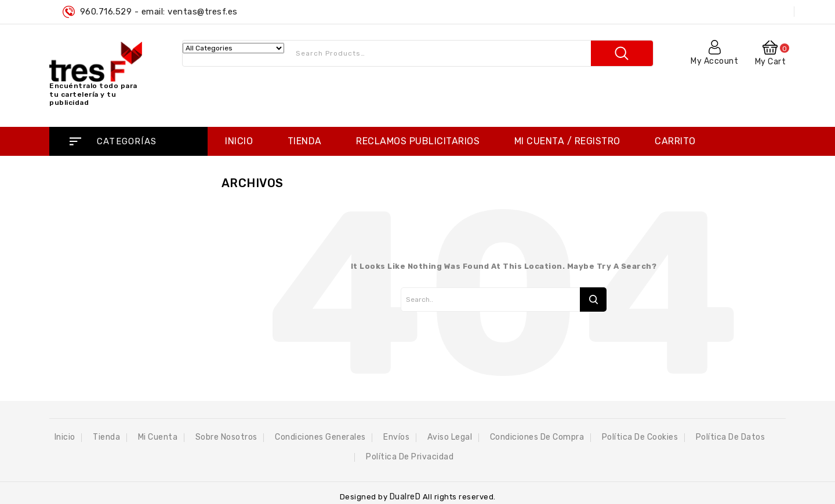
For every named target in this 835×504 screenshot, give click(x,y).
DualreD (406, 497)
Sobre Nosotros (226, 437)
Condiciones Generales (320, 437)
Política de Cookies (640, 437)
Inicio (239, 141)
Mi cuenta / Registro (567, 141)
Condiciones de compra (537, 437)
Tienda (305, 141)
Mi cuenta (158, 437)
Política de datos (731, 437)
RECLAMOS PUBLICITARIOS (418, 141)
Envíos (396, 437)
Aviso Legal (450, 437)
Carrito (675, 141)
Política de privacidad (410, 457)
